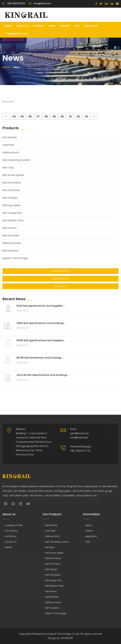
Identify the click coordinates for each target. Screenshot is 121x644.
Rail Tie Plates (11, 190)
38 (46, 116)
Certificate (10, 536)
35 (22, 116)
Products (39, 26)
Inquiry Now (60, 286)
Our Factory (11, 531)
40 (62, 116)
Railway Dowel (11, 243)
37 (38, 116)
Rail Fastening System (16, 160)
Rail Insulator (11, 251)
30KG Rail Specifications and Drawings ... (41, 323)
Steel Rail (8, 145)
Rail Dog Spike (11, 205)
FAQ (77, 26)
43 (86, 116)
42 (78, 116)
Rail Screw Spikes (13, 175)
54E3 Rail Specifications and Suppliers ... (41, 306)
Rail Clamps (10, 198)
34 (14, 116)
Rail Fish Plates (12, 183)
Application (91, 536)
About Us (23, 26)
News (53, 26)
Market (65, 26)
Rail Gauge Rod (12, 213)
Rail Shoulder (11, 236)
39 (54, 116)
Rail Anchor (10, 228)
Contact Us (91, 26)
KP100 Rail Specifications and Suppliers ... (41, 340)
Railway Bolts (11, 152)
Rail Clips (8, 168)
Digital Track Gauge (15, 258)
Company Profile (14, 525)
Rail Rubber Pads (13, 220)
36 (30, 116)
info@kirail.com (40, 3)
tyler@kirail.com (16, 34)
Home (9, 26)
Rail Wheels (10, 137)
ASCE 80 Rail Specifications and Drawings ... (43, 375)
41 (70, 116)
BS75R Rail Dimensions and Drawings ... (40, 358)
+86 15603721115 (14, 3)
